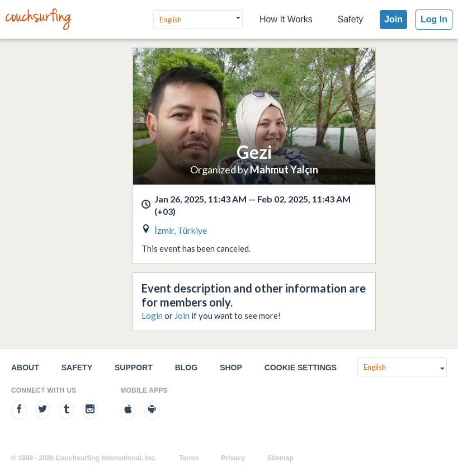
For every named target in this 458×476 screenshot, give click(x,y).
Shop (231, 367)
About (25, 367)
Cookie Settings (301, 367)
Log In (434, 19)
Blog (186, 367)
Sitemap (280, 458)
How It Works (286, 19)
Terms (189, 458)
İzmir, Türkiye (180, 230)
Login (152, 315)
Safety (350, 19)
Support (134, 367)
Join (393, 19)
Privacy (233, 458)
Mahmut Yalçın (284, 169)
